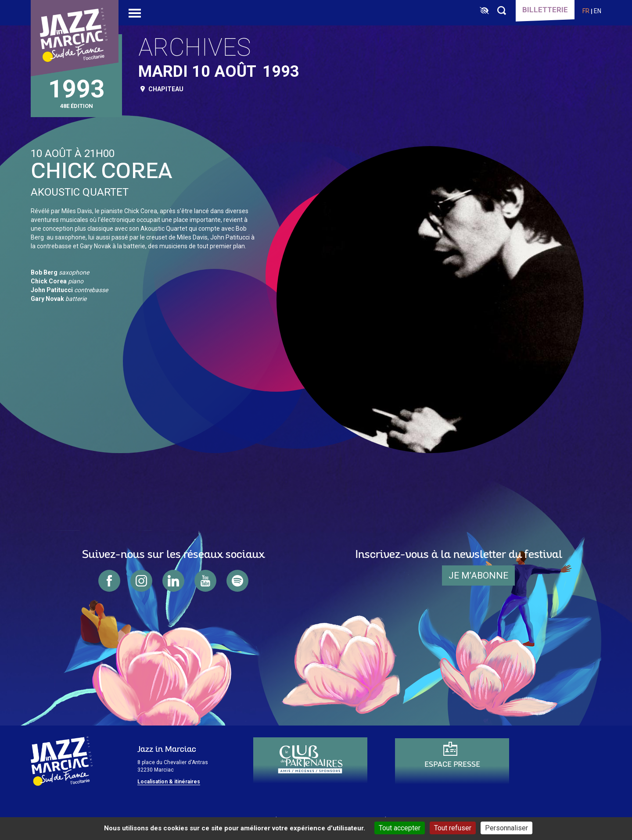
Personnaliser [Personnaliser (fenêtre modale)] (506, 828)
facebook (109, 581)
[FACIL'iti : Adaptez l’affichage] (484, 11)
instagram (141, 581)
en (598, 11)
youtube (205, 581)
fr (586, 11)
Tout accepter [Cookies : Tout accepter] (400, 828)
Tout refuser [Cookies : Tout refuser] (453, 828)
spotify (237, 581)
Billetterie (545, 10)
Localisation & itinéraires (169, 782)
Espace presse (452, 765)
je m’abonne (478, 575)
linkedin (173, 581)
